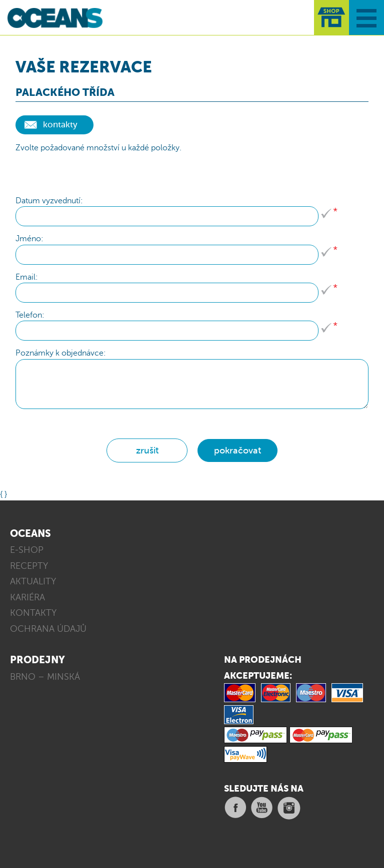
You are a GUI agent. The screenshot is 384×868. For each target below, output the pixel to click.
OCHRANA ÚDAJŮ (48, 629)
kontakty (60, 125)
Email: (27, 277)
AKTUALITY (33, 581)
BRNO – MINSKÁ (45, 677)
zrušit (147, 450)
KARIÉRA (27, 597)
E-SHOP (27, 550)
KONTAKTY (33, 613)
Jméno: (29, 239)
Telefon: (30, 315)
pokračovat (237, 450)
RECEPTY (29, 566)
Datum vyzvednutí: (49, 201)
